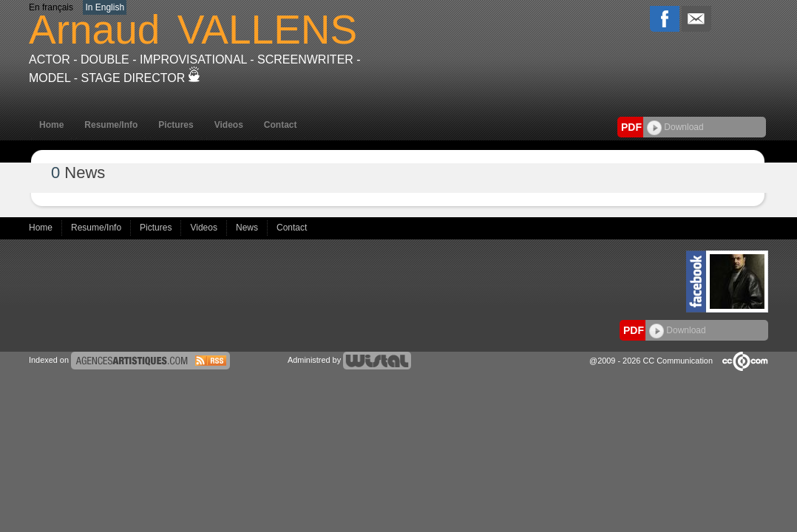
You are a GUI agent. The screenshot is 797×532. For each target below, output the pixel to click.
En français (51, 7)
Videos (229, 125)
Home (51, 125)
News (248, 228)
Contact (281, 125)
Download (675, 127)
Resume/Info (111, 125)
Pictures (176, 125)
